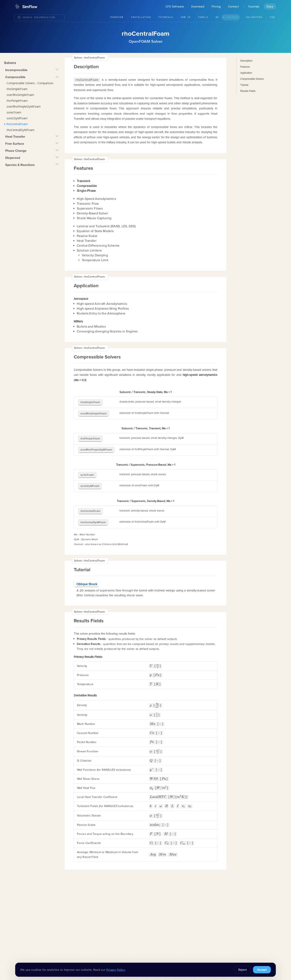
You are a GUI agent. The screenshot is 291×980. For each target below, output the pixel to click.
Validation (254, 17)
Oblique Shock (87, 574)
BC (217, 17)
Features (245, 67)
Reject (242, 970)
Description (246, 61)
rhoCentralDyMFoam (21, 130)
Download (198, 6)
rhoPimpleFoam (17, 101)
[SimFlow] (26, 6)
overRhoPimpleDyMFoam (24, 106)
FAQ (272, 17)
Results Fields (248, 91)
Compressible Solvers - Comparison (30, 83)
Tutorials (254, 6)
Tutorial (244, 85)
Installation (141, 17)
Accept (262, 970)
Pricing (216, 6)
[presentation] (151, 656)
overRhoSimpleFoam (20, 95)
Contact (233, 6)
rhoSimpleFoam (17, 89)
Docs (270, 6)
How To (186, 17)
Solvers (232, 17)
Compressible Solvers (252, 79)
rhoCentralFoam (17, 124)
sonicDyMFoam (17, 118)
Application (246, 73)
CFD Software (175, 6)
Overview (117, 17)
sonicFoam (14, 112)
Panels (203, 17)
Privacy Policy (116, 970)
